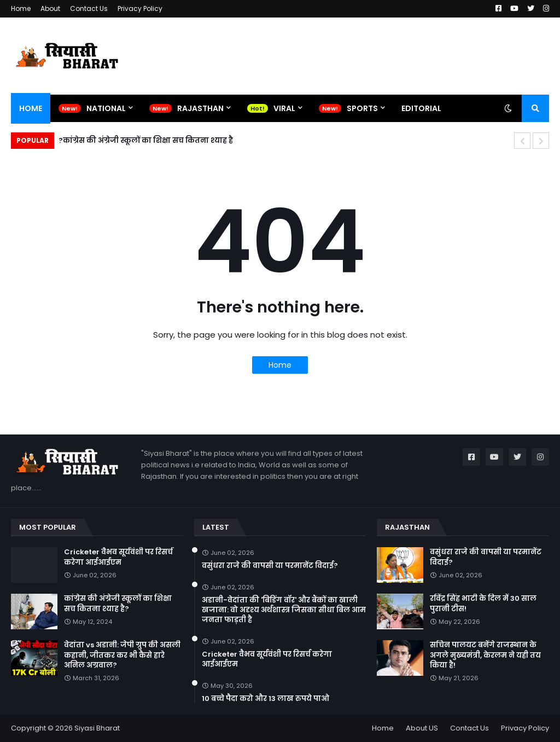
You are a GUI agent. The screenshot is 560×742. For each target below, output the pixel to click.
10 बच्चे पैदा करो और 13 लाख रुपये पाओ (266, 699)
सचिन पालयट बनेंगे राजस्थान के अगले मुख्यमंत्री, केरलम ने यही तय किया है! (485, 655)
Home (21, 8)
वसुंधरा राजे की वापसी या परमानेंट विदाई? (270, 566)
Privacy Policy (140, 8)
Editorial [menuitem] (421, 108)
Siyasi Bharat (97, 728)
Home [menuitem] (31, 108)
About (50, 8)
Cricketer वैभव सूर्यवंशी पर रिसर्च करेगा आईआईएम (118, 557)
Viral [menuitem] (284, 108)
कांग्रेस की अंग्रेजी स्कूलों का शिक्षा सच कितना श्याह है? (146, 140)
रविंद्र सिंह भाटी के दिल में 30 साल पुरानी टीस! (483, 604)
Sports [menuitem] (362, 108)
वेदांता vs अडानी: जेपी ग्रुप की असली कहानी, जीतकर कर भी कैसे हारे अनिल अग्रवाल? (122, 655)
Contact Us (89, 8)
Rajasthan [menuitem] (200, 108)
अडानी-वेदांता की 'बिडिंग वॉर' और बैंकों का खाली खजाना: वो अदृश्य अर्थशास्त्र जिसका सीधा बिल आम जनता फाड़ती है (284, 610)
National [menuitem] (106, 108)
